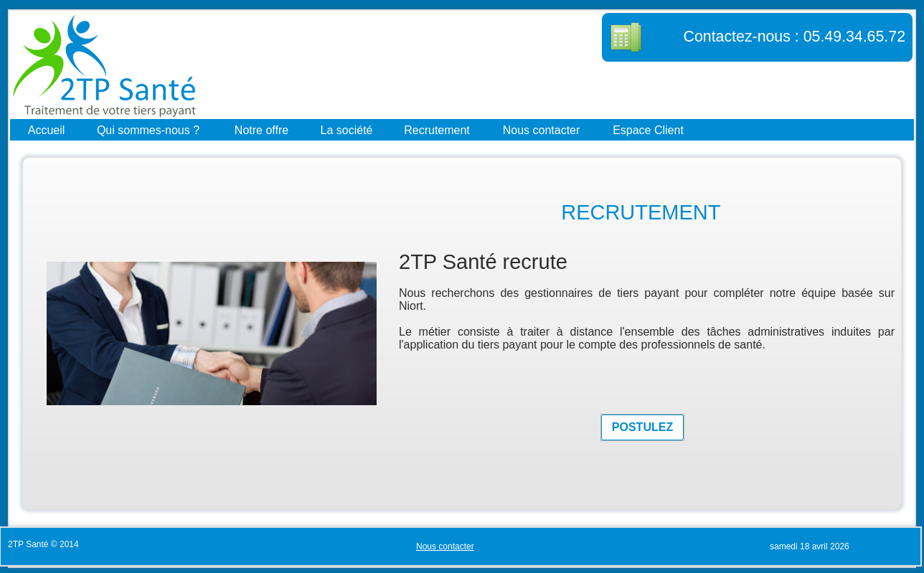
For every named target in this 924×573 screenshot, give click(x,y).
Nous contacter (542, 129)
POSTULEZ (642, 427)
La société (347, 129)
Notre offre (261, 129)
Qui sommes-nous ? (148, 129)
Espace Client (648, 129)
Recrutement (437, 129)
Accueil (47, 129)
